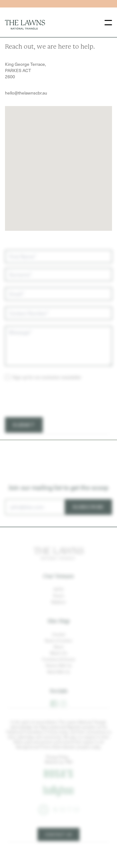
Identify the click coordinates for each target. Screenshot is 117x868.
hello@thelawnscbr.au (26, 93)
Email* (17, 308)
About (58, 661)
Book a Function (59, 655)
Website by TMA (59, 776)
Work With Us (58, 686)
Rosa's (59, 610)
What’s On (59, 667)
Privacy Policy (57, 771)
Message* (20, 346)
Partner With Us (59, 680)
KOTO (59, 604)
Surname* (20, 289)
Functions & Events (59, 673)
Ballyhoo (58, 616)
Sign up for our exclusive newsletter (47, 391)
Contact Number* (29, 327)
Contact (59, 648)
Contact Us (58, 849)
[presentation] (52, 413)
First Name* (23, 271)
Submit (24, 439)
